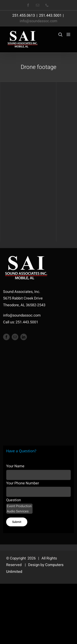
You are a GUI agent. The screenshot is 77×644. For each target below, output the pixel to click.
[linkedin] (24, 337)
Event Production (19, 506)
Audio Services (19, 511)
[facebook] (6, 337)
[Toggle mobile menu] (69, 34)
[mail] (15, 337)
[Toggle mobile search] (60, 34)
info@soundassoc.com (38, 21)
